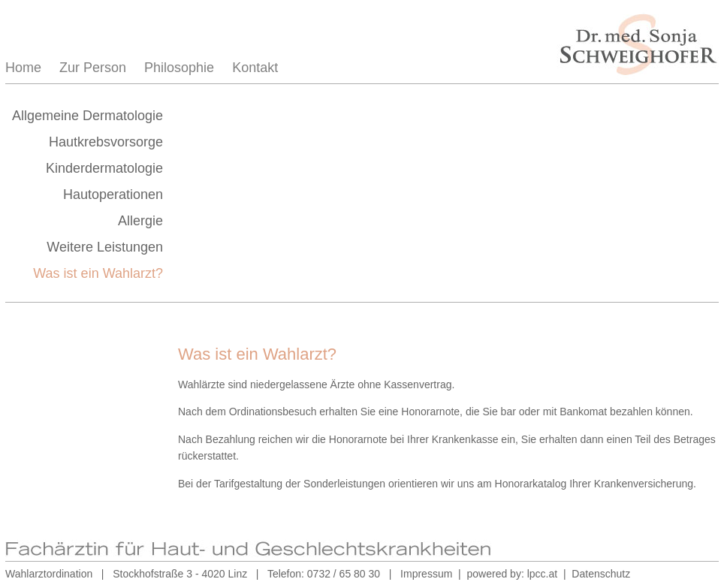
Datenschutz (601, 574)
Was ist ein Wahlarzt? (98, 273)
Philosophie (179, 68)
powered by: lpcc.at (513, 574)
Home (23, 68)
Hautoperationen (113, 194)
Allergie (140, 221)
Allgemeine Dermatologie (87, 116)
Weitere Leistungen (105, 247)
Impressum (426, 574)
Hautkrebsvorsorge (106, 142)
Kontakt (255, 68)
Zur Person (93, 68)
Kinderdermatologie (104, 168)
